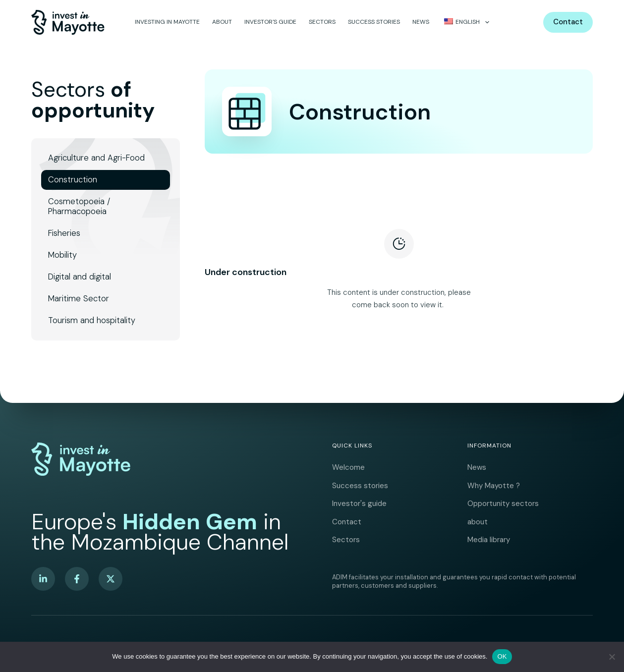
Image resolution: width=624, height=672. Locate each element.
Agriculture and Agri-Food (96, 158)
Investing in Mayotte (167, 22)
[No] (612, 657)
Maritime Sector (79, 299)
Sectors (322, 22)
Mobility (62, 255)
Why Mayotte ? (494, 479)
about (222, 22)
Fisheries (64, 233)
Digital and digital (80, 277)
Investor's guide (270, 22)
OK (502, 656)
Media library (489, 539)
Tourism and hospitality (92, 320)
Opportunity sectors (503, 499)
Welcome (348, 459)
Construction (73, 180)
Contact (568, 22)
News (421, 22)
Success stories (374, 22)
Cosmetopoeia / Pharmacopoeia (79, 206)
